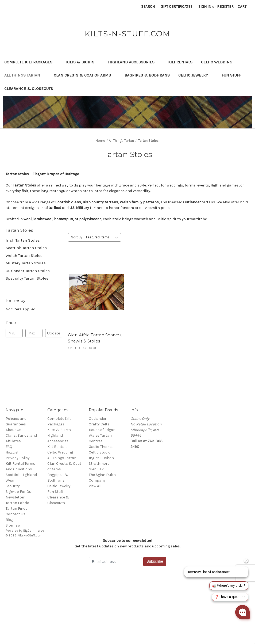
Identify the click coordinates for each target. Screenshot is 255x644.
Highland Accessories (134, 62)
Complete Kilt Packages (31, 62)
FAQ (9, 447)
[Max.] (34, 333)
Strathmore (99, 464)
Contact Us (16, 514)
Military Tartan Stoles (26, 263)
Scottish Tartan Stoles (26, 248)
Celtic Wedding (219, 62)
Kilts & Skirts (83, 62)
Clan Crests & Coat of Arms (85, 75)
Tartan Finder (17, 508)
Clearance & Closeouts (31, 89)
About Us (13, 430)
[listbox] (103, 237)
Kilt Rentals (180, 62)
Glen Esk (96, 469)
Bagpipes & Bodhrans (147, 75)
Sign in (205, 7)
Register (225, 7)
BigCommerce (34, 531)
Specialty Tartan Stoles (27, 278)
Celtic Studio (100, 452)
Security (13, 486)
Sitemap (13, 525)
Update (54, 333)
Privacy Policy (18, 458)
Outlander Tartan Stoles (28, 271)
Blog (9, 520)
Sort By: (77, 237)
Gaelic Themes (101, 447)
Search (148, 7)
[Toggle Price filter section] (34, 323)
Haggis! (12, 452)
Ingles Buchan (101, 458)
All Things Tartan (25, 75)
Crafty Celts (99, 424)
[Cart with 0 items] (242, 7)
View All (95, 486)
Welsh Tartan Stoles (24, 256)
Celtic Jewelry (196, 75)
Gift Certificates (177, 7)
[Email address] (115, 562)
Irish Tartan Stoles (23, 240)
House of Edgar (102, 430)
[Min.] (14, 333)
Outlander (98, 419)
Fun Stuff (234, 75)
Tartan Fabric (17, 503)
